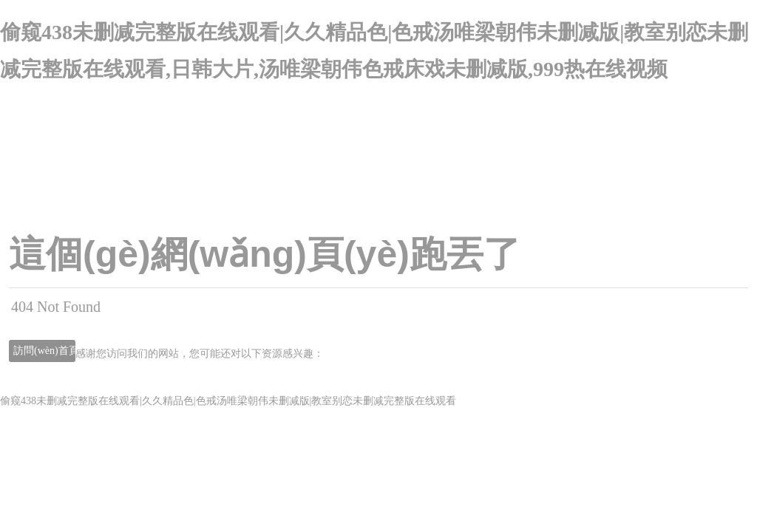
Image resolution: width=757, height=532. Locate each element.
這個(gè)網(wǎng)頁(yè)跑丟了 (265, 254)
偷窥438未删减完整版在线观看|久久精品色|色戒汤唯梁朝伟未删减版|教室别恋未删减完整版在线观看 (228, 401)
